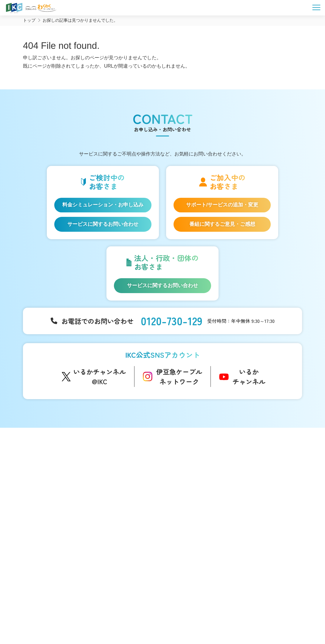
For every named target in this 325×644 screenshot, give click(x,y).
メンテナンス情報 (196, 497)
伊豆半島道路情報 (115, 538)
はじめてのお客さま (51, 478)
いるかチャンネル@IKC (100, 383)
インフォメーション (198, 468)
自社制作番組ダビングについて (115, 497)
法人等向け (189, 522)
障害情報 (188, 488)
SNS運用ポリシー (141, 614)
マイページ (251, 480)
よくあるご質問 (255, 468)
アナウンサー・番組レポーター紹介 (132, 485)
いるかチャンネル (249, 383)
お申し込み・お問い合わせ (267, 492)
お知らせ (188, 478)
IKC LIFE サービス (49, 531)
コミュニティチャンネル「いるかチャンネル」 (122, 471)
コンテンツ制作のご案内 (202, 542)
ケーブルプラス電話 (51, 506)
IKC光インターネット (52, 488)
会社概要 (107, 614)
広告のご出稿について (200, 532)
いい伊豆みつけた (115, 526)
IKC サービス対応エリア (55, 540)
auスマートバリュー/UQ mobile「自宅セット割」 (59, 518)
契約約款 (218, 614)
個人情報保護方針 (184, 614)
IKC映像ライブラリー (118, 510)
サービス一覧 (45, 468)
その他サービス (194, 551)
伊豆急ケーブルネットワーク (179, 383)
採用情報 (248, 504)
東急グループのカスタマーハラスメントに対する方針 (206, 620)
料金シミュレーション (54, 557)
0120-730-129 (172, 326)
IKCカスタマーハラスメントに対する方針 (108, 620)
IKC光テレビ (44, 497)
